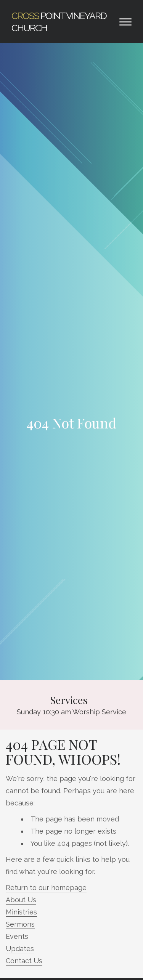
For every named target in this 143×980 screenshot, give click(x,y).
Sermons (20, 924)
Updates (20, 949)
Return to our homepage (46, 888)
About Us (21, 900)
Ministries (21, 912)
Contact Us (24, 961)
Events (17, 936)
